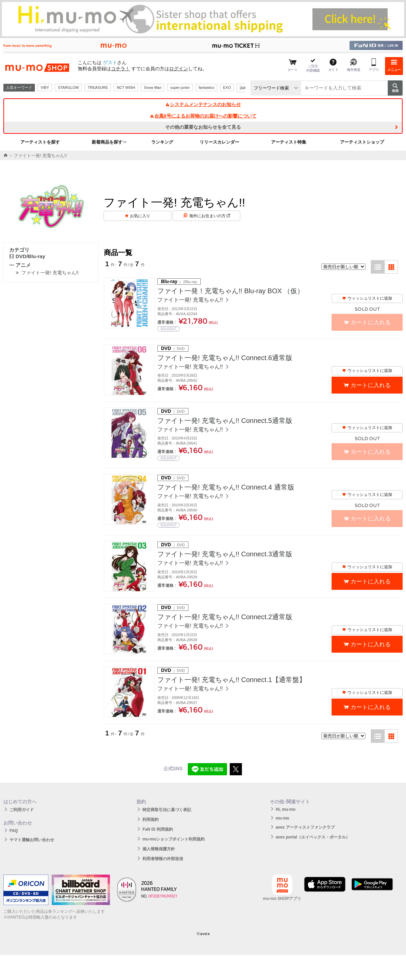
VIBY (45, 87)
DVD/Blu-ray (27, 256)
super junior (180, 87)
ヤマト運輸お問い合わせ (32, 840)
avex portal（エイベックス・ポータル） (313, 837)
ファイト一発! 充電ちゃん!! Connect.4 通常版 (226, 487)
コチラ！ (120, 69)
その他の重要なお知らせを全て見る (203, 127)
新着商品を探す (107, 142)
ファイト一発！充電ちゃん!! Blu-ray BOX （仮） (231, 291)
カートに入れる (371, 385)
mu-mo (283, 818)
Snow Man (153, 87)
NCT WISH (126, 87)
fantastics (206, 87)
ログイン (179, 69)
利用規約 (151, 820)
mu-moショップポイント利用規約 (174, 839)
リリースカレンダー (219, 142)
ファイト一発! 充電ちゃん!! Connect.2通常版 (225, 617)
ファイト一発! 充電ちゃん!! (50, 273)
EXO (227, 87)
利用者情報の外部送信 (163, 859)
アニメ (20, 265)
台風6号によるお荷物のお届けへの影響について (203, 116)
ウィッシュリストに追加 (367, 298)
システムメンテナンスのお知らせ (203, 104)
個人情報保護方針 (159, 849)
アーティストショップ (362, 142)
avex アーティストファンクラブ (305, 827)
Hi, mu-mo (286, 809)
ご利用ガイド (22, 810)
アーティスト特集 (289, 142)
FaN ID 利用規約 (157, 829)
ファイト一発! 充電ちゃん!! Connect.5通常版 (225, 421)
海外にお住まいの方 (210, 216)
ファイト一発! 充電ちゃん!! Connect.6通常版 (225, 358)
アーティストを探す (40, 142)
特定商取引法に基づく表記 (167, 810)
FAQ (14, 831)
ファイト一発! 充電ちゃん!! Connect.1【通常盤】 (232, 680)
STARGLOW (68, 87)
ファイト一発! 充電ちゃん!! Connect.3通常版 (225, 554)
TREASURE (98, 87)
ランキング (162, 142)
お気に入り (140, 216)
